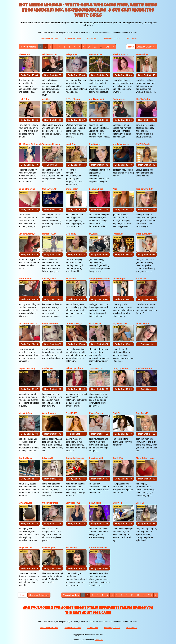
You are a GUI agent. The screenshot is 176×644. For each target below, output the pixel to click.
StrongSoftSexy (144, 234)
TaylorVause (119, 99)
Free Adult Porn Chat (49, 38)
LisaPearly (71, 234)
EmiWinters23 (96, 458)
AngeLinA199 (25, 548)
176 (107, 47)
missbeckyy (95, 323)
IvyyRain (93, 234)
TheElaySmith (143, 99)
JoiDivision (71, 548)
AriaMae (46, 99)
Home (131, 47)
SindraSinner (25, 279)
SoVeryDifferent (73, 99)
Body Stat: (29, 75)
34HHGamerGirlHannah (30, 144)
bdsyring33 (48, 458)
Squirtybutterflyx (27, 234)
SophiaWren (95, 144)
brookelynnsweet (121, 144)
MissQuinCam (26, 413)
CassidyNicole (49, 279)
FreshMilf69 (71, 413)
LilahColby (24, 99)
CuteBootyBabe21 (98, 548)
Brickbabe (71, 279)
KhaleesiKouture (144, 368)
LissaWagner (49, 548)
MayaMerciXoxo (120, 323)
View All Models (28, 47)
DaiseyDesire (96, 54)
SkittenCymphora (74, 368)
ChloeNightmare (50, 503)
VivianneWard (26, 503)
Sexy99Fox (118, 458)
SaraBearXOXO (97, 368)
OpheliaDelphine (27, 189)
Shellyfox (117, 503)
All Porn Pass (92, 38)
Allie (115, 189)
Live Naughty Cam (112, 38)
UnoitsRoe (71, 144)
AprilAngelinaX (96, 99)
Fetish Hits (99, 640)
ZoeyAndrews (143, 54)
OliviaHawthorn (50, 54)
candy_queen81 (120, 368)
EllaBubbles (95, 503)
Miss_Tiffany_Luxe (145, 458)
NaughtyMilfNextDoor (100, 279)
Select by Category (146, 47)
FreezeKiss (118, 234)
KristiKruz (141, 279)
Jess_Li (140, 503)
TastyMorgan (119, 279)
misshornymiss (120, 54)
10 (89, 47)
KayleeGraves (96, 413)
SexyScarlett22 (73, 503)
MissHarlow (24, 54)
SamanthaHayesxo (75, 458)
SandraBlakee (26, 458)
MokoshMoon (143, 323)
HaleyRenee (71, 54)
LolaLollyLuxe (96, 189)
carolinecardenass (28, 323)
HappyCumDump (27, 368)
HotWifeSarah (143, 144)
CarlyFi (116, 413)
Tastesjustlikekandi (52, 144)
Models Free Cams (73, 38)
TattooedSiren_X (74, 323)
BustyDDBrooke (50, 323)
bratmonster (72, 189)
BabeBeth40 (142, 413)
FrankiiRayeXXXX (145, 189)
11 (95, 47)
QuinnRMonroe (50, 413)
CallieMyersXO (49, 189)
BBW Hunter (131, 38)
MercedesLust (49, 234)
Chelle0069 (48, 368)
